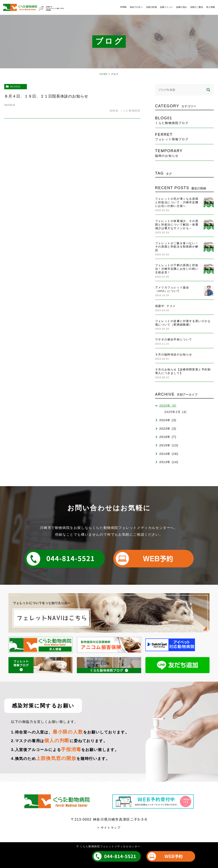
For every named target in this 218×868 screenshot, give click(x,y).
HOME (103, 74)
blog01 (15, 87)
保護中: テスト (166, 306)
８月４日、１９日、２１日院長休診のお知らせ (46, 96)
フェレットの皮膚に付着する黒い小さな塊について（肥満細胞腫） (183, 323)
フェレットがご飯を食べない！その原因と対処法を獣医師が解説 (177, 247)
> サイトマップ (109, 828)
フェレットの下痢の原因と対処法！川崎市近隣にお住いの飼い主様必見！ (177, 269)
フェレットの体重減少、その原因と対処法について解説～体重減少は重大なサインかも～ (177, 225)
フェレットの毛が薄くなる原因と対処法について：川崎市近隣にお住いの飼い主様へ (177, 202)
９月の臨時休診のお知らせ (174, 354)
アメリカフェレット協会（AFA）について (172, 289)
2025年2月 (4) (176, 412)
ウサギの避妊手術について (174, 339)
